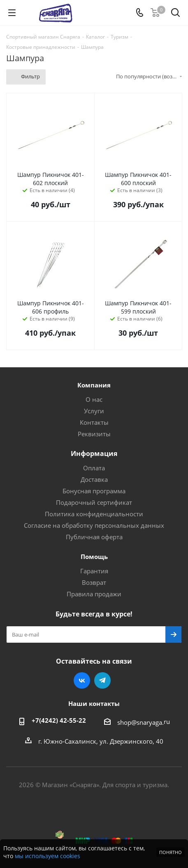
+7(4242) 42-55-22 (59, 720)
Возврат (94, 582)
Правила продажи (94, 594)
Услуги (94, 411)
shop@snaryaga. (140, 722)
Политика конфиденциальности (94, 514)
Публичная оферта (94, 537)
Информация (94, 453)
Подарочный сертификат (94, 502)
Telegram (102, 680)
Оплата (94, 468)
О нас (94, 399)
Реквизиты (94, 434)
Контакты (94, 422)
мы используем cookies (48, 856)
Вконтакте (82, 680)
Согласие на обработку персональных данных (94, 525)
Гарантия (94, 571)
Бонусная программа (94, 491)
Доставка (94, 479)
